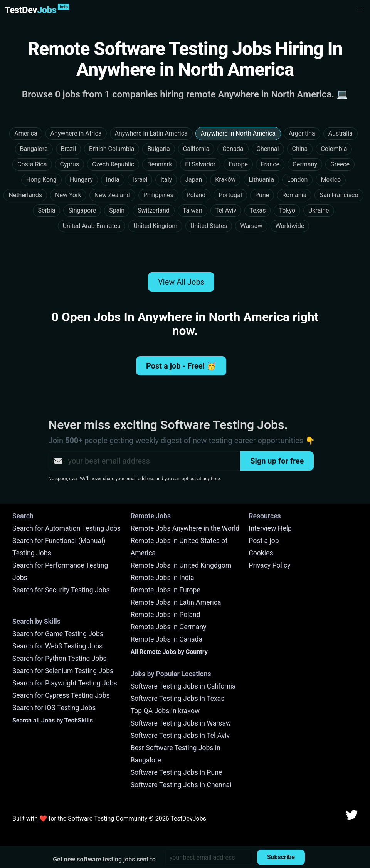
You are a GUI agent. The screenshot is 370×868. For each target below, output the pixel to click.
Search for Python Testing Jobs (59, 659)
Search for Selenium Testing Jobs (63, 671)
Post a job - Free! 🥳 (181, 366)
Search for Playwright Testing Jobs (65, 683)
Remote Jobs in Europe (166, 590)
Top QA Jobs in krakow (165, 711)
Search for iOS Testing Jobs (54, 708)
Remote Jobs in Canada (166, 639)
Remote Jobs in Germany (169, 627)
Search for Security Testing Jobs (61, 590)
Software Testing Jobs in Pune (177, 772)
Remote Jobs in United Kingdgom (181, 565)
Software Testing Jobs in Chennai (181, 785)
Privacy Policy (269, 565)
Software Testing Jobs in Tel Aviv (180, 736)
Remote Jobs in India (162, 578)
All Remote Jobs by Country (169, 652)
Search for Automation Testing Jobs (66, 528)
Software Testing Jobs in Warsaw (181, 723)
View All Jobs (181, 282)
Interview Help (270, 528)
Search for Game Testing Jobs (58, 634)
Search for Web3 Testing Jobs (57, 646)
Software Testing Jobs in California (183, 686)
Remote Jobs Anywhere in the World (185, 528)
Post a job (264, 541)
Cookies (261, 553)
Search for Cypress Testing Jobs (61, 695)
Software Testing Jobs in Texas (178, 699)
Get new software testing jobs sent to (104, 859)
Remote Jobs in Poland (166, 615)
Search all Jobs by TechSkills (53, 720)
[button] (360, 10)
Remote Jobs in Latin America (176, 602)
